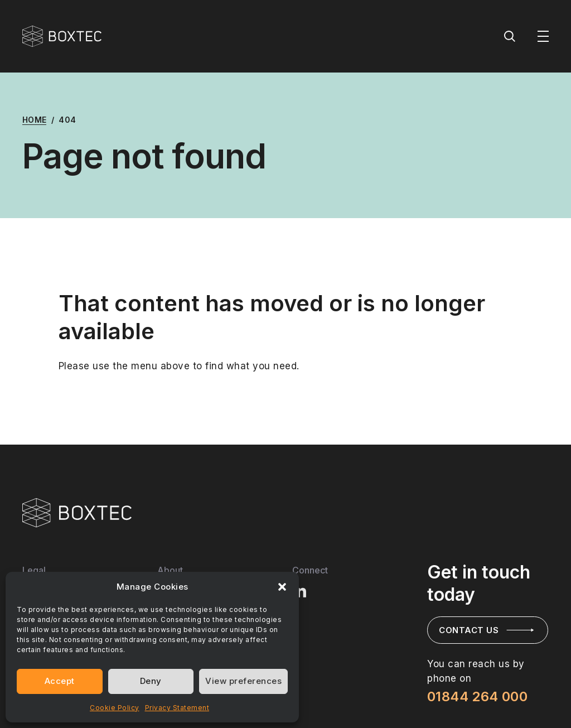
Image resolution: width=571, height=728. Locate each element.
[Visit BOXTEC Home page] (77, 513)
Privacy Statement (177, 708)
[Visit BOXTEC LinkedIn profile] (300, 590)
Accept (60, 681)
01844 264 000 (477, 696)
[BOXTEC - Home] (62, 36)
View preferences (243, 681)
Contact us (469, 630)
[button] (282, 587)
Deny (151, 681)
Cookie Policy (115, 708)
